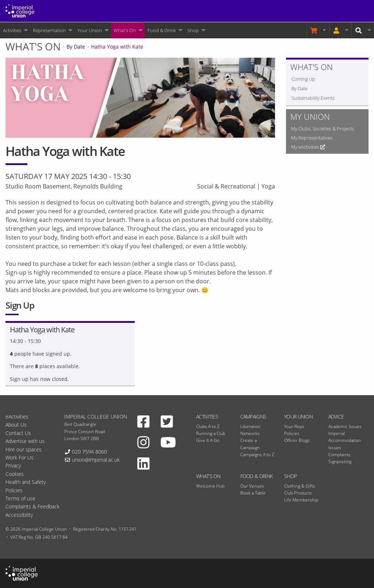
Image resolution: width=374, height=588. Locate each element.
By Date (76, 47)
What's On (125, 30)
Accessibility (19, 515)
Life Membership (301, 500)
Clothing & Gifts (300, 486)
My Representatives (312, 138)
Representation (49, 30)
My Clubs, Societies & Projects (323, 129)
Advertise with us (25, 441)
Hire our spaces (24, 449)
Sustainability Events (313, 98)
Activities (12, 30)
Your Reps (294, 426)
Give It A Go (208, 440)
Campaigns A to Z (257, 455)
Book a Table (253, 493)
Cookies (15, 474)
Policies (292, 433)
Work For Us (20, 457)
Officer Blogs (297, 440)
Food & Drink (162, 30)
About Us (16, 425)
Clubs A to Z (208, 426)
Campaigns (253, 417)
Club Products (298, 493)
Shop (193, 30)
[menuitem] (15, 30)
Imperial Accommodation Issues (345, 440)
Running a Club (211, 433)
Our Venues (252, 486)
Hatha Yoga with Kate (117, 47)
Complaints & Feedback (33, 506)
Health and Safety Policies (26, 486)
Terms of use (20, 498)
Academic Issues (345, 426)
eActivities (17, 417)
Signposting (340, 461)
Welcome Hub (210, 486)
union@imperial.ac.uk (96, 460)
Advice (336, 417)
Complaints (339, 455)
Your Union (90, 30)
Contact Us (18, 433)
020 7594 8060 (89, 452)
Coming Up (303, 79)
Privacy (13, 465)
